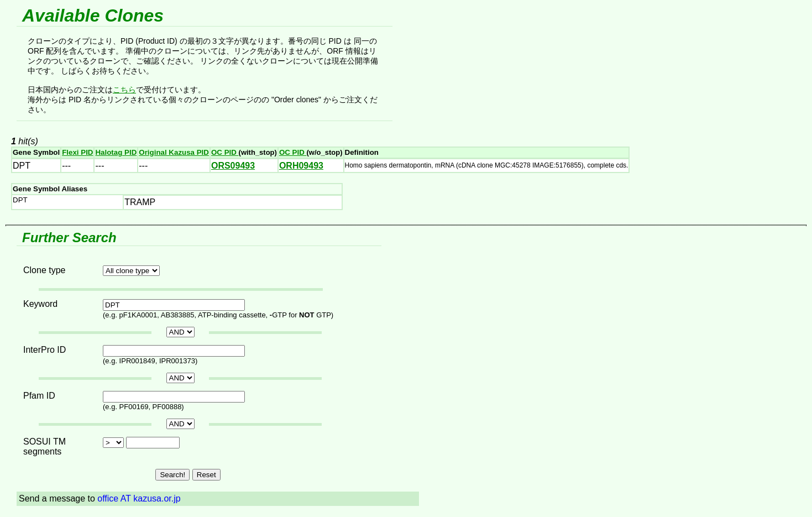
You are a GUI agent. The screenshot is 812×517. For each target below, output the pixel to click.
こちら (124, 90)
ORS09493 (233, 166)
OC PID (225, 152)
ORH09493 (301, 166)
